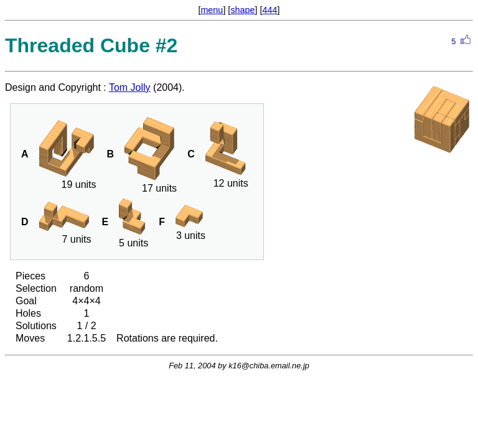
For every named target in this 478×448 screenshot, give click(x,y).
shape (242, 10)
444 (270, 10)
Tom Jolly (130, 87)
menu (212, 10)
